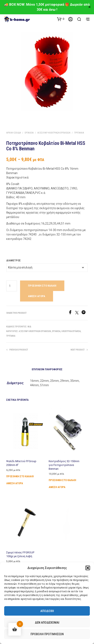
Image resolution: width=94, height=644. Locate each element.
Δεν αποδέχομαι (47, 623)
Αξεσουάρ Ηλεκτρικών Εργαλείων (54, 133)
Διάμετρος (13, 260)
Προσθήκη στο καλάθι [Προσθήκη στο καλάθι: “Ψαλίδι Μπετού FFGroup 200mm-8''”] (20, 476)
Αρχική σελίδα (14, 133)
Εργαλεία (29, 133)
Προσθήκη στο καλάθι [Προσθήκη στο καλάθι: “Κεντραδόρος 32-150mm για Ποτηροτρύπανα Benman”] (63, 479)
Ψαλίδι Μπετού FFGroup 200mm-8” (21, 463)
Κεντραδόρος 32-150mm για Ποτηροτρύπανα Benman (64, 464)
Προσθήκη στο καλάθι (42, 286)
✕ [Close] (90, 7)
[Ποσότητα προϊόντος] (12, 286)
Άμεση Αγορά (37, 296)
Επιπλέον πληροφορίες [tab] (47, 369)
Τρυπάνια (79, 133)
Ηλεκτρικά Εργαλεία (71, 331)
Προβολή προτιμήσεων (47, 634)
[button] (88, 568)
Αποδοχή (47, 611)
